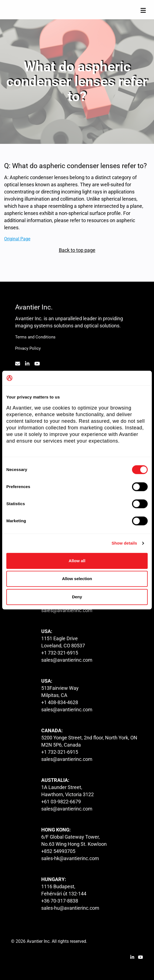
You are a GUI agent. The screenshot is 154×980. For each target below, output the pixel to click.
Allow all (77, 561)
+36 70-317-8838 (60, 901)
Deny (77, 597)
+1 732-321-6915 (60, 653)
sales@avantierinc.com (67, 610)
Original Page (17, 238)
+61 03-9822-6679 (61, 802)
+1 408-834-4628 (60, 702)
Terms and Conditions (35, 337)
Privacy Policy (28, 348)
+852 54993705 (58, 851)
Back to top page (77, 250)
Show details (124, 543)
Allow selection (77, 579)
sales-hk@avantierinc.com (70, 858)
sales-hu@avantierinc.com (70, 908)
